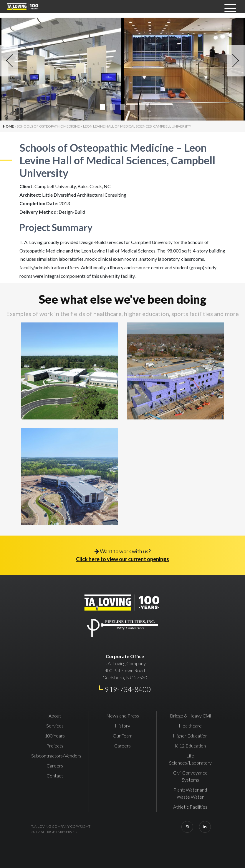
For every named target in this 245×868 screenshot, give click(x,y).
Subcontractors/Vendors (56, 756)
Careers (55, 766)
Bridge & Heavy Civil (190, 716)
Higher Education (190, 736)
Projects (55, 746)
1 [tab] (102, 107)
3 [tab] (122, 107)
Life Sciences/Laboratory (190, 759)
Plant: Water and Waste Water (190, 793)
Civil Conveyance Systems (190, 776)
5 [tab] (143, 107)
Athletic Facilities (190, 807)
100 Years (55, 736)
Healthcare (190, 726)
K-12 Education (190, 746)
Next (236, 61)
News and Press (123, 716)
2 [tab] (112, 107)
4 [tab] (133, 107)
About (55, 716)
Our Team (123, 736)
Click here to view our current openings (122, 559)
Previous (9, 61)
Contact (55, 776)
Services (55, 726)
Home (8, 126)
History (122, 726)
